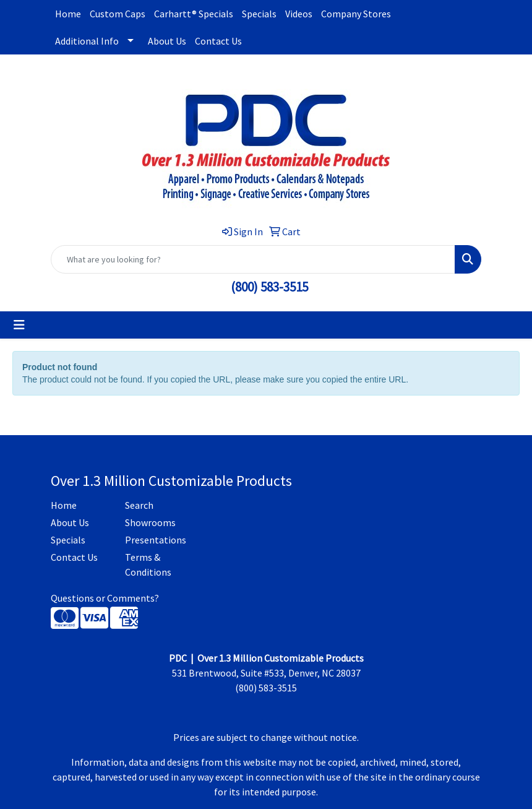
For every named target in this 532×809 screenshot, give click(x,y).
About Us (167, 41)
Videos (299, 14)
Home (68, 14)
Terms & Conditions (148, 565)
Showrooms (150, 522)
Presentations (155, 540)
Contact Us (218, 41)
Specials (259, 14)
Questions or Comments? (105, 598)
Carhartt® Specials (194, 14)
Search (139, 505)
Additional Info (87, 41)
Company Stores (356, 14)
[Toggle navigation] (19, 325)
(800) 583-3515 (269, 287)
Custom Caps (118, 14)
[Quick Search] (253, 259)
